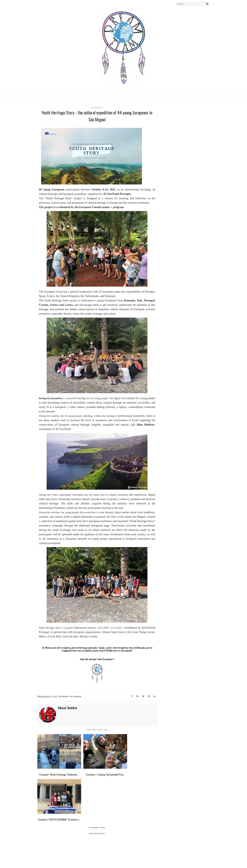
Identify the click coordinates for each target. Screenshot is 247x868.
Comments (78, 701)
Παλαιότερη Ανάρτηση (137, 856)
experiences (98, 108)
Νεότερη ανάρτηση (52, 856)
